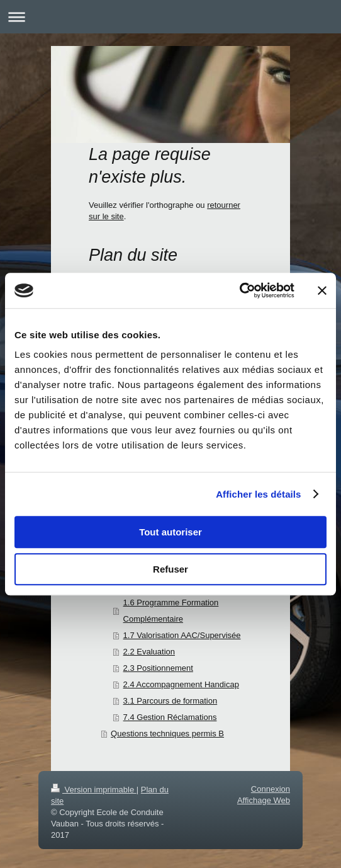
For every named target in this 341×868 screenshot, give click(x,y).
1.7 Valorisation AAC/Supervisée (182, 635)
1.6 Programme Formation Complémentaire (171, 611)
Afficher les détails (258, 494)
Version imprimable (94, 790)
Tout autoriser (170, 532)
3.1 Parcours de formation (170, 701)
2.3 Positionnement (158, 668)
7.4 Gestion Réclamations (170, 717)
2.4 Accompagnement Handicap (181, 684)
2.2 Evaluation (149, 652)
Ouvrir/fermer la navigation (170, 17)
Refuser (170, 569)
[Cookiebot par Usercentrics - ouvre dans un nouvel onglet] (239, 290)
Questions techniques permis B (167, 734)
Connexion (271, 789)
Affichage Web (264, 800)
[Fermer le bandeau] (322, 290)
